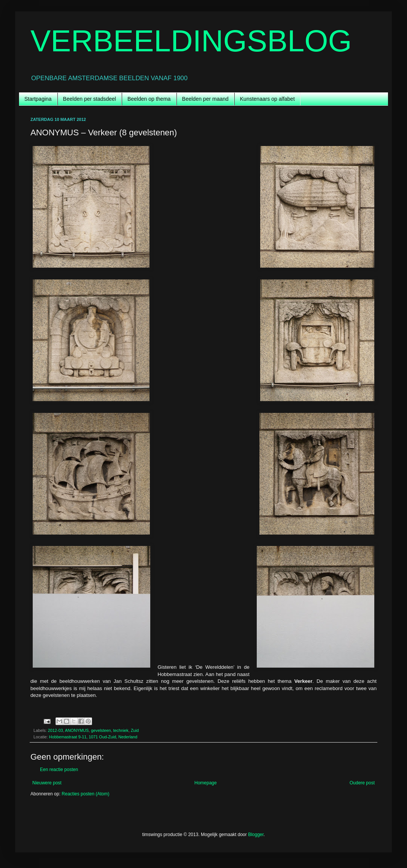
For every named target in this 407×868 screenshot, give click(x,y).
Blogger (256, 835)
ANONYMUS (77, 730)
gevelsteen (101, 730)
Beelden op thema (149, 99)
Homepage (206, 783)
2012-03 (56, 730)
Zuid (135, 730)
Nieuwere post (47, 783)
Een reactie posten (59, 770)
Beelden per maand (205, 99)
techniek (121, 730)
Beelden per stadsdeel (90, 99)
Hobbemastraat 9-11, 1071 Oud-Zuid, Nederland (93, 737)
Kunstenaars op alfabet (267, 99)
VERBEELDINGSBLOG (191, 41)
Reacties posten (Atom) (85, 794)
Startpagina (38, 99)
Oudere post (362, 783)
